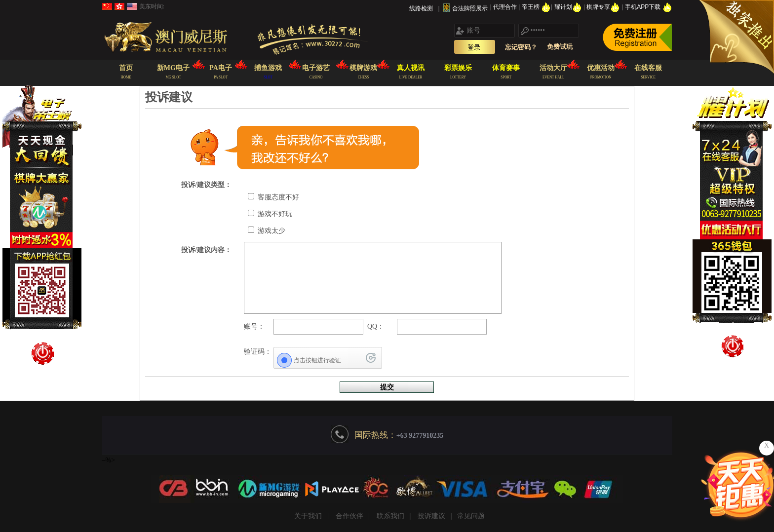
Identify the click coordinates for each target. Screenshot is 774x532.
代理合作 (506, 7)
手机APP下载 (648, 7)
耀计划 (569, 7)
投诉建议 (431, 516)
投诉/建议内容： (206, 250)
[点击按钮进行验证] (328, 360)
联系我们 (390, 516)
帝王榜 (536, 7)
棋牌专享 (604, 7)
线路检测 (421, 8)
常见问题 (471, 516)
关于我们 (308, 516)
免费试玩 (560, 47)
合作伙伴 (349, 516)
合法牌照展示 (470, 8)
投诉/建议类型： (206, 185)
